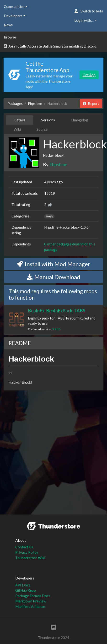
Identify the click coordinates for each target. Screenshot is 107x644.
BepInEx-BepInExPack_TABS (57, 311)
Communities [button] (14, 6)
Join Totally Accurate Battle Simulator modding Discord (50, 46)
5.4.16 (56, 329)
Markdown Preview (31, 601)
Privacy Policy (27, 552)
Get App (89, 75)
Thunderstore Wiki (30, 558)
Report (91, 103)
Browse (10, 37)
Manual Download (53, 277)
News (8, 25)
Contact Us (24, 547)
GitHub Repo (26, 590)
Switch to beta (89, 11)
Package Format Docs (33, 596)
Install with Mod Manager (54, 264)
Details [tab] (19, 120)
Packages (15, 103)
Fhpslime (35, 103)
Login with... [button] (84, 20)
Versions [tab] (48, 120)
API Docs (23, 585)
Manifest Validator (30, 606)
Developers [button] (13, 16)
